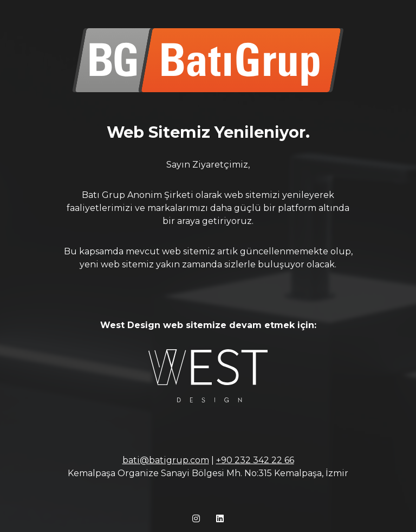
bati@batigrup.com (166, 460)
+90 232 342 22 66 (255, 460)
